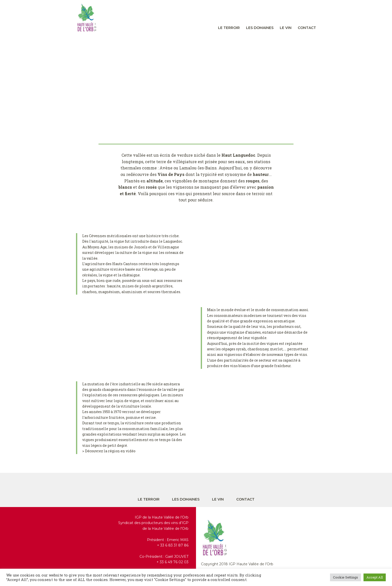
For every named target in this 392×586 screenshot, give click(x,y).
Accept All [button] (375, 577)
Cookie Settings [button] (345, 577)
